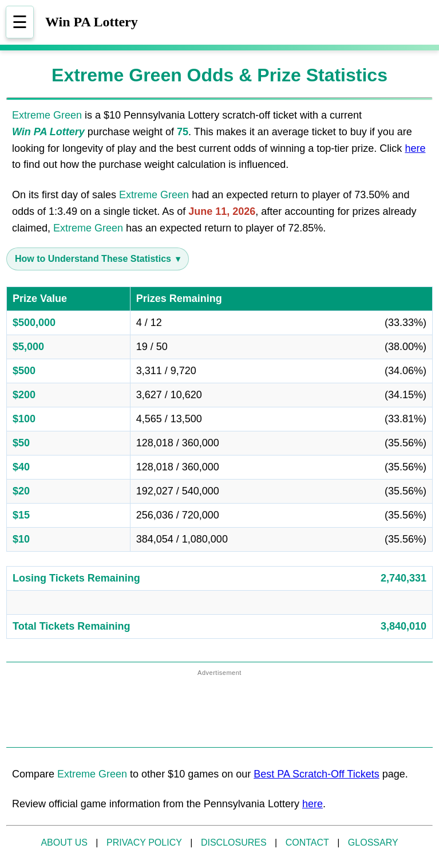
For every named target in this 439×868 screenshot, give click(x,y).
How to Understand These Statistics (93, 259)
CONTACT (307, 843)
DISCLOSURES (234, 843)
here (415, 148)
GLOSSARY (373, 843)
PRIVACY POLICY (144, 843)
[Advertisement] (220, 709)
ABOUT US (64, 843)
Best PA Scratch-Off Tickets (316, 774)
